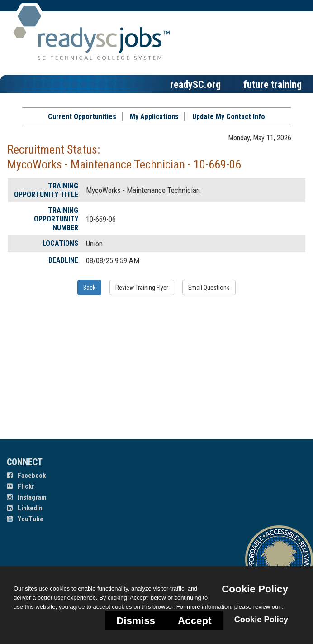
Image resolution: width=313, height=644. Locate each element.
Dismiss (136, 621)
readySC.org (195, 84)
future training (273, 84)
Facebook (26, 476)
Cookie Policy (255, 589)
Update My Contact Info (229, 117)
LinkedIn (25, 508)
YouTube (25, 519)
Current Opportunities (82, 117)
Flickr (21, 486)
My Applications (154, 117)
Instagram (27, 497)
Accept (195, 621)
